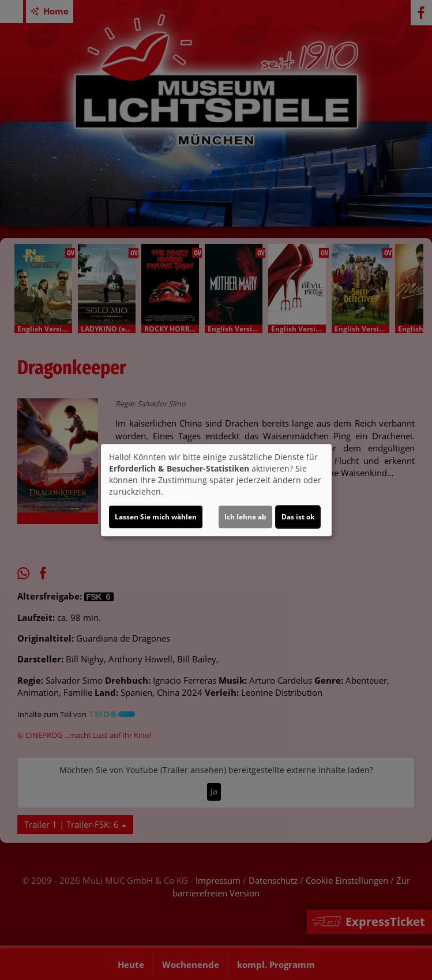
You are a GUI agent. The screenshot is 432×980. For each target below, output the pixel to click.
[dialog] (216, 490)
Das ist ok (298, 517)
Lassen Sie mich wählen (156, 517)
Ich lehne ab (245, 517)
